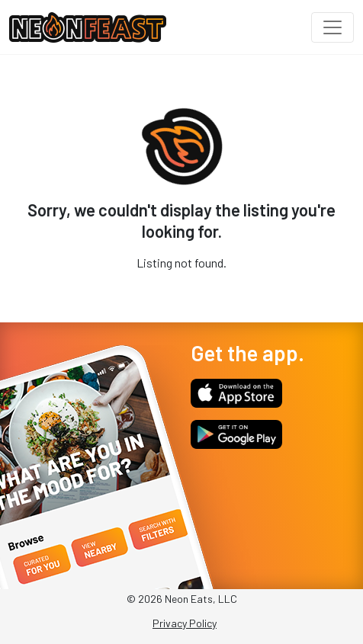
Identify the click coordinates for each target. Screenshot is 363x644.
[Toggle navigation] (332, 27)
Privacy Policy (185, 623)
